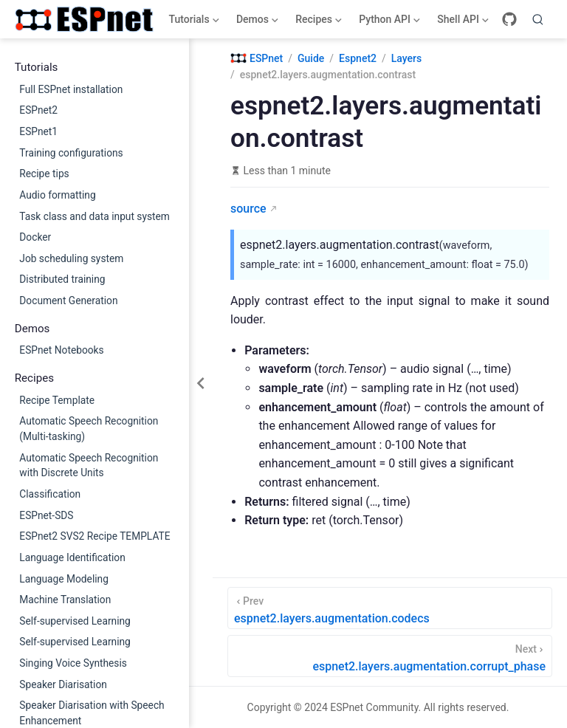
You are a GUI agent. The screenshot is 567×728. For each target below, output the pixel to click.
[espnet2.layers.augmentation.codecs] (390, 608)
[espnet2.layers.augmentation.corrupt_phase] (390, 656)
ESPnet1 (38, 131)
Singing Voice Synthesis (73, 663)
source (248, 209)
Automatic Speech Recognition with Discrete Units (89, 466)
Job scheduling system (71, 258)
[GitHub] (509, 19)
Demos (255, 22)
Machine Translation (65, 600)
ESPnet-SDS (46, 515)
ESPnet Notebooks (61, 350)
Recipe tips (44, 174)
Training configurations (71, 153)
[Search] (538, 19)
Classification (50, 494)
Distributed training (62, 279)
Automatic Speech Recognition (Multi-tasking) (89, 429)
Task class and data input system (94, 216)
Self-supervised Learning (75, 621)
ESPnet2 (38, 110)
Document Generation (68, 301)
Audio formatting (57, 195)
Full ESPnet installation (71, 89)
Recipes (317, 22)
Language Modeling (64, 579)
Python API (388, 22)
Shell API (462, 22)
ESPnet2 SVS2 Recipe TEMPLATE (94, 536)
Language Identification (72, 557)
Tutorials (192, 22)
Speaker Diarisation (63, 684)
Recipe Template (57, 400)
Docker (35, 237)
